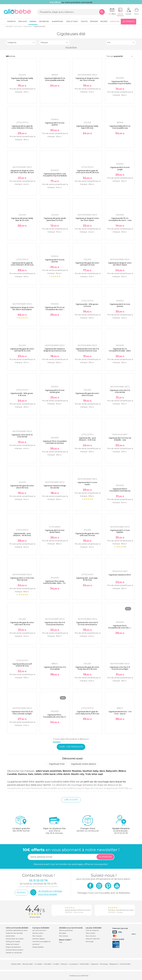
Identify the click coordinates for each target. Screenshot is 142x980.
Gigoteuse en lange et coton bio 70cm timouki (87, 79)
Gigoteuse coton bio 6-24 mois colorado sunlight (22, 713)
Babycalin (112, 771)
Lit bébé (56, 964)
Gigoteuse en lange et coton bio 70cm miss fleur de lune (22, 172)
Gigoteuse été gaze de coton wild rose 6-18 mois (22, 623)
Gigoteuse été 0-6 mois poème (55, 124)
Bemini (67, 771)
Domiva (22, 774)
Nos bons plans (38, 933)
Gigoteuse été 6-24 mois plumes (120, 305)
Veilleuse (64, 964)
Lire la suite (71, 800)
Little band (49, 774)
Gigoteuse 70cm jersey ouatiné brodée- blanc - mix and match (55, 583)
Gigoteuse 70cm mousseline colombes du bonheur (55, 442)
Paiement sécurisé (120, 928)
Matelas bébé (16, 964)
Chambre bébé (125, 964)
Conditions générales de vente (17, 930)
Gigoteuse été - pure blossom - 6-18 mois (87, 439)
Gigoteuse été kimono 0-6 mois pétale (55, 668)
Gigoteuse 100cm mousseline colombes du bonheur (120, 491)
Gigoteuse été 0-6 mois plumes (55, 261)
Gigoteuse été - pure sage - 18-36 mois (87, 579)
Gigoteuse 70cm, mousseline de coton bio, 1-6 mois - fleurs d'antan (120, 628)
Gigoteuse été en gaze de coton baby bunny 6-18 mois (87, 713)
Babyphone (114, 964)
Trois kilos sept (94, 774)
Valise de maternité (93, 939)
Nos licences (64, 936)
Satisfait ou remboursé (14, 953)
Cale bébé (47, 964)
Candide (12, 774)
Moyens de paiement (13, 947)
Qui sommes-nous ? (40, 930)
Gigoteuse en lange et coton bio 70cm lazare (87, 219)
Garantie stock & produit (14, 950)
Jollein (38, 774)
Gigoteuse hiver (57, 764)
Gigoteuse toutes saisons (83, 764)
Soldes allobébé (38, 947)
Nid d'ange (104, 964)
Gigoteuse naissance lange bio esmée (55, 487)
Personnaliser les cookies (15, 939)
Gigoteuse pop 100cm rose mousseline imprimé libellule (55, 175)
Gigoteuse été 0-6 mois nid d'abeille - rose (120, 439)
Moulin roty (78, 774)
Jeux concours (91, 936)
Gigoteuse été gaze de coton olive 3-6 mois (87, 394)
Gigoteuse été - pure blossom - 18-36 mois (22, 534)
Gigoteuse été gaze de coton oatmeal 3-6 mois (87, 264)
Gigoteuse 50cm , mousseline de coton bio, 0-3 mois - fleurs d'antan (55, 717)
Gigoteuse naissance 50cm (120, 575)
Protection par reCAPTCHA (79, 976)
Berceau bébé (28, 964)
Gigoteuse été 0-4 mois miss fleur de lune (22, 579)
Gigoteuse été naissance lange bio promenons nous (55, 350)
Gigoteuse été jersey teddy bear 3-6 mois (22, 79)
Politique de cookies (13, 942)
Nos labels (63, 933)
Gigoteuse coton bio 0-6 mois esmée (120, 391)
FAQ (61, 942)
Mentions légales (38, 939)
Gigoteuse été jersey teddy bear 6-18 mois (87, 127)
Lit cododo (38, 964)
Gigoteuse (94, 964)
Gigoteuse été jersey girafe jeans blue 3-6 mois (55, 219)
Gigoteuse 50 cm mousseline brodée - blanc (120, 350)
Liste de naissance (92, 930)
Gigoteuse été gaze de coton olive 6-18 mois (22, 487)
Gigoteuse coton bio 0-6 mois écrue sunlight (120, 668)
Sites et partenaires (66, 930)
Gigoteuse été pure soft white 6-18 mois (22, 665)
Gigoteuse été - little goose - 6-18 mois (22, 394)
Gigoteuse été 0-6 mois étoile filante (55, 531)
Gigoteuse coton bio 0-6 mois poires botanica (55, 623)
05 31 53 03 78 (121, 833)
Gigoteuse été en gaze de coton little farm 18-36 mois (22, 264)
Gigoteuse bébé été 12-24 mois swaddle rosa (120, 127)
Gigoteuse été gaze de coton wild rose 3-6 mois (87, 534)
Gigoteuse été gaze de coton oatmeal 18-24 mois (22, 350)
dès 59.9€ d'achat (21, 825)
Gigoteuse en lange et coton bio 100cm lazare (120, 264)
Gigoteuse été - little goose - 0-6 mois (87, 305)
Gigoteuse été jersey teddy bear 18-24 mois (22, 219)
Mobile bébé (84, 964)
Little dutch (63, 774)
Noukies (77, 771)
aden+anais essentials (49, 771)
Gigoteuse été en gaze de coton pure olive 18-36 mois (87, 172)
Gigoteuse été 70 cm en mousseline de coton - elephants (55, 309)
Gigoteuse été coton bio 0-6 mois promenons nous (87, 350)
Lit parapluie (73, 964)
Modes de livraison (12, 944)
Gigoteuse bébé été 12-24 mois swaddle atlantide (55, 79)
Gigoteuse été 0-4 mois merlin (87, 483)
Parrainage (90, 942)
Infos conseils (90, 933)
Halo (31, 774)
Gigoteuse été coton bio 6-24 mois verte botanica (87, 623)
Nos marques (37, 936)
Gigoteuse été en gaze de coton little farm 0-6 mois (22, 127)
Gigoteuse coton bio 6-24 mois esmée (22, 436)
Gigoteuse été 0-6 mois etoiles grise (55, 391)
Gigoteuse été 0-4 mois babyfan (120, 531)
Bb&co (122, 771)
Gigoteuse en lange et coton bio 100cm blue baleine (22, 308)
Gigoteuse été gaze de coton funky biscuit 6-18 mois (87, 668)
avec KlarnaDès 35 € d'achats (54, 825)
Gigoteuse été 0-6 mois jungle (120, 168)
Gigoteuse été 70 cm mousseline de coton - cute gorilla (120, 220)
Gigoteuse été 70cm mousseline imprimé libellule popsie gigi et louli (120, 83)
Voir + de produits (71, 747)
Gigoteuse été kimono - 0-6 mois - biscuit (120, 713)
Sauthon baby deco (94, 771)
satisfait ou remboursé (88, 823)
